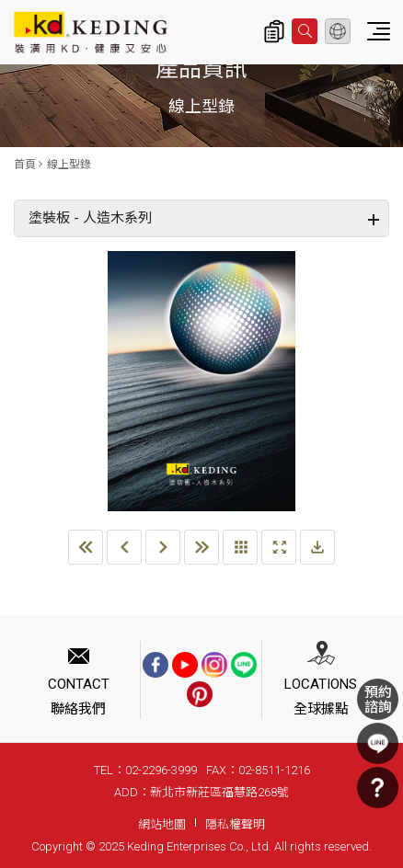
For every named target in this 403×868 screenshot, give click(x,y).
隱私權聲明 (235, 824)
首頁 (25, 165)
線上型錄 (69, 165)
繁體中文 (338, 31)
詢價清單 (274, 31)
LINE (378, 743)
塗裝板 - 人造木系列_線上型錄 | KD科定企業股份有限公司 (91, 32)
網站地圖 (162, 824)
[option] (201, 382)
